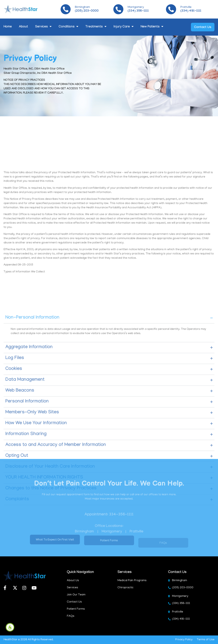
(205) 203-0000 (87, 11)
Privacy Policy (184, 640)
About (23, 27)
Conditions (68, 27)
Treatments (96, 27)
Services (43, 27)
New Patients (152, 27)
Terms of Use (206, 640)
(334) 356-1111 (138, 11)
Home (8, 27)
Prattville (186, 7)
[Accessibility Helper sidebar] (10, 627)
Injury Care (124, 27)
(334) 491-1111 (191, 11)
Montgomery (136, 7)
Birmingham (82, 7)
